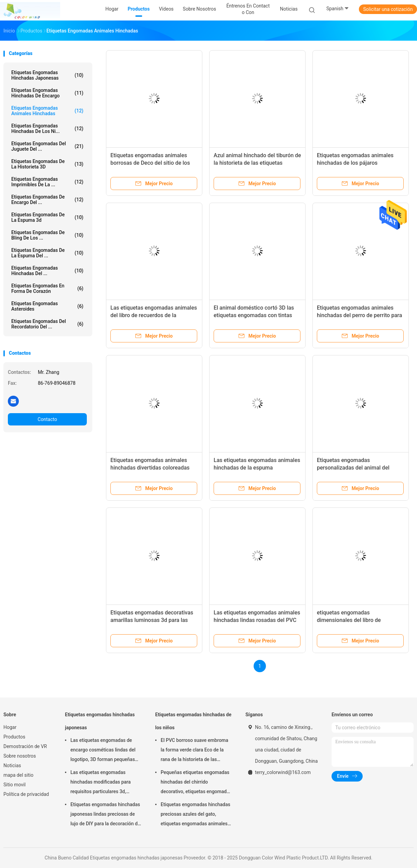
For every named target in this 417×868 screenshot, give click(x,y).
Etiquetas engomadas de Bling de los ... (47, 235)
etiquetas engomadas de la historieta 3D (47, 164)
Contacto (47, 419)
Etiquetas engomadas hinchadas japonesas (47, 75)
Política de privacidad (26, 794)
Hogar (10, 727)
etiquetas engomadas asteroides (47, 306)
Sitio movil (15, 785)
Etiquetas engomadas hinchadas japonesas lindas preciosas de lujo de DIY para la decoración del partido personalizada (106, 815)
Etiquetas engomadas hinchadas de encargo (47, 93)
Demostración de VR (25, 746)
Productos (14, 737)
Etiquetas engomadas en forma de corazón (47, 288)
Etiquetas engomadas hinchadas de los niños (193, 721)
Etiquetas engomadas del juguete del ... (47, 146)
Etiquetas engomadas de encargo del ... (47, 200)
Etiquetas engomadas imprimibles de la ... (47, 182)
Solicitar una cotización (388, 9)
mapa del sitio (18, 775)
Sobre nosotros (20, 756)
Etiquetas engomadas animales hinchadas (47, 111)
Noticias (12, 765)
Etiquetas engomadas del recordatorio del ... (47, 324)
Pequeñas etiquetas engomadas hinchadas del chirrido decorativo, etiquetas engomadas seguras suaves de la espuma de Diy (196, 783)
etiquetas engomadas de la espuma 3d (47, 217)
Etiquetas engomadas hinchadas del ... (47, 271)
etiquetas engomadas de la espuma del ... (47, 253)
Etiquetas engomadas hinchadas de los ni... (47, 128)
